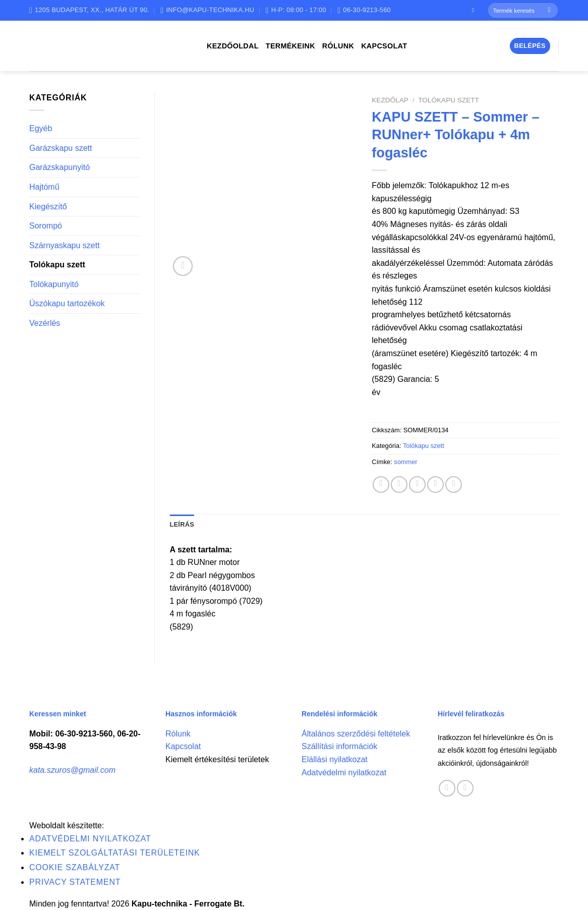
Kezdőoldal (233, 46)
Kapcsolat (384, 46)
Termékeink (290, 46)
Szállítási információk (339, 746)
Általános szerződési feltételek (356, 734)
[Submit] (549, 11)
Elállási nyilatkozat (335, 759)
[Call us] (465, 788)
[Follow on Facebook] (475, 10)
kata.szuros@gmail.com (72, 770)
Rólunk (338, 46)
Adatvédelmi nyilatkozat (344, 773)
